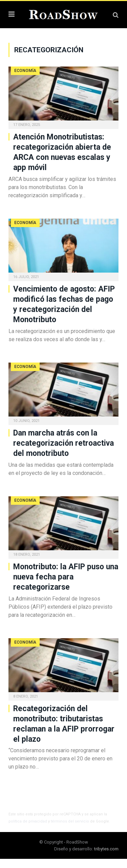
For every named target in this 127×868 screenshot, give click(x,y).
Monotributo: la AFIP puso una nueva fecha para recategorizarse (66, 577)
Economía (25, 71)
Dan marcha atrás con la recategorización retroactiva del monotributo (63, 443)
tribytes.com (106, 849)
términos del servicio (70, 821)
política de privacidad (28, 821)
